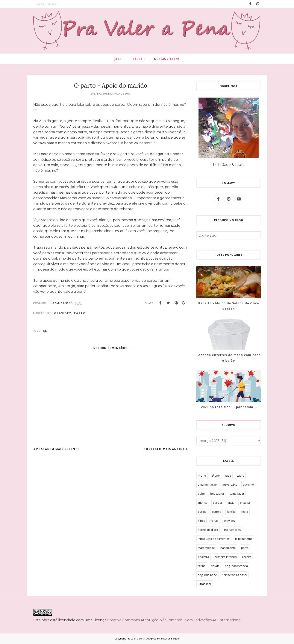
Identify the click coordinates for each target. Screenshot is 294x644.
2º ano (216, 476)
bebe (201, 494)
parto (80, 313)
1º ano (202, 476)
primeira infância (226, 557)
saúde (215, 566)
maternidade (206, 548)
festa (245, 512)
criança (203, 503)
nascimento (228, 548)
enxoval (245, 503)
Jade (228, 476)
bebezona (217, 494)
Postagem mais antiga (164, 449)
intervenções (232, 530)
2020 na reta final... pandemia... (229, 407)
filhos (202, 521)
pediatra (203, 557)
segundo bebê (207, 575)
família (231, 512)
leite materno (244, 539)
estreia (217, 512)
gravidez (63, 313)
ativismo (248, 485)
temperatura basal (235, 575)
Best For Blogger (170, 639)
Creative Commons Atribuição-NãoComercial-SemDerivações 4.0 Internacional (174, 620)
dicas (231, 503)
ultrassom (204, 584)
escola (202, 512)
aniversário (230, 485)
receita (247, 557)
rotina (202, 566)
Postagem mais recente (58, 449)
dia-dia (217, 503)
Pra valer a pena (136, 639)
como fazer (237, 494)
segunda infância (236, 566)
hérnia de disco (208, 530)
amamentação (207, 485)
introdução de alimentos (214, 539)
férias (215, 521)
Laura (240, 476)
